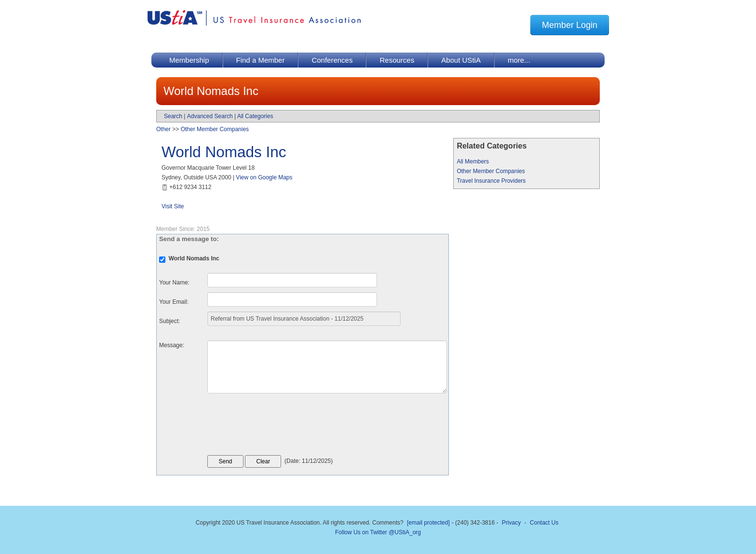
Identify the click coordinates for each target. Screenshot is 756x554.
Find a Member (261, 60)
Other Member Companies (491, 171)
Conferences (332, 60)
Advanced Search (210, 116)
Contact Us (544, 523)
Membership (189, 60)
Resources (397, 60)
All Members (473, 162)
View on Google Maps (264, 177)
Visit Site (173, 206)
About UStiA (461, 60)
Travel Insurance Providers (491, 181)
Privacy (511, 523)
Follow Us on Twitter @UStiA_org (378, 532)
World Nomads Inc (224, 152)
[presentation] (281, 427)
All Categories (255, 116)
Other (163, 129)
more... (519, 60)
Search (173, 116)
